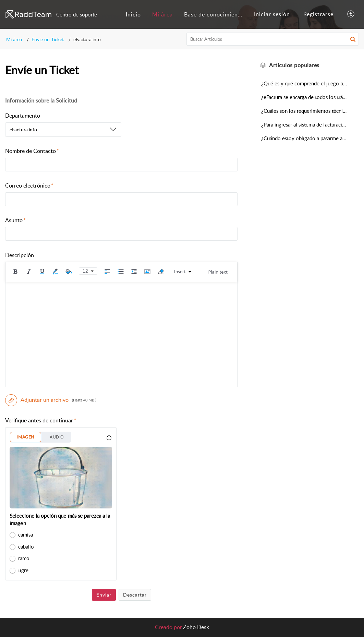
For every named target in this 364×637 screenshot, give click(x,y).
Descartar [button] (135, 595)
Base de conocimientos (215, 14)
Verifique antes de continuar (41, 420)
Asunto (15, 220)
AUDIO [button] (57, 437)
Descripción (20, 255)
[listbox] (63, 130)
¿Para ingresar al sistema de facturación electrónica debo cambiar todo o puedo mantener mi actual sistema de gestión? (304, 124)
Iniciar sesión (272, 14)
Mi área (162, 14)
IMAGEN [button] (26, 437)
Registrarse (318, 14)
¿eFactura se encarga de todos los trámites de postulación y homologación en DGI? (304, 97)
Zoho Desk (196, 627)
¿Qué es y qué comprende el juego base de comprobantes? (304, 83)
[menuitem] (133, 14)
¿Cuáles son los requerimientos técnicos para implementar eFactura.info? (304, 111)
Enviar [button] (104, 595)
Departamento (23, 116)
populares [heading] (294, 65)
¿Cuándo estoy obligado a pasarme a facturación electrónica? (304, 138)
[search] (273, 39)
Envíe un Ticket (48, 39)
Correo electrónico (29, 185)
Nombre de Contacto (32, 151)
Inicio (133, 14)
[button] (351, 14)
